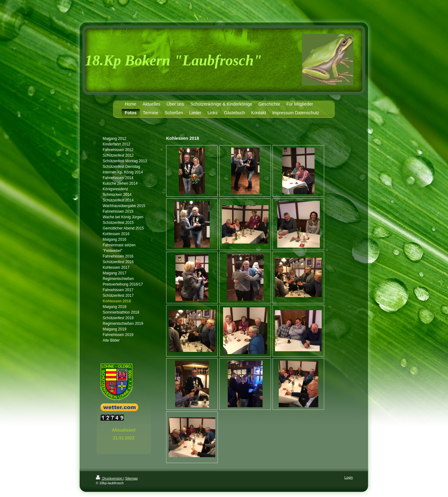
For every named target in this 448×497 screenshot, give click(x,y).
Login (349, 477)
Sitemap (131, 478)
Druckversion (110, 478)
